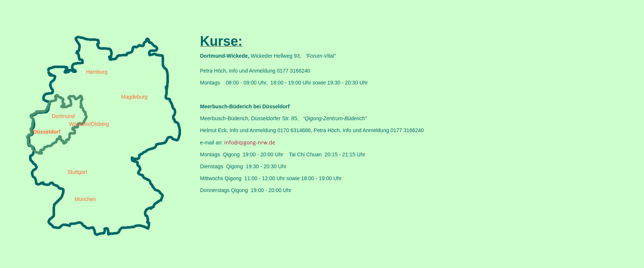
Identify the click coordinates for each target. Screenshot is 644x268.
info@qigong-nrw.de (250, 142)
